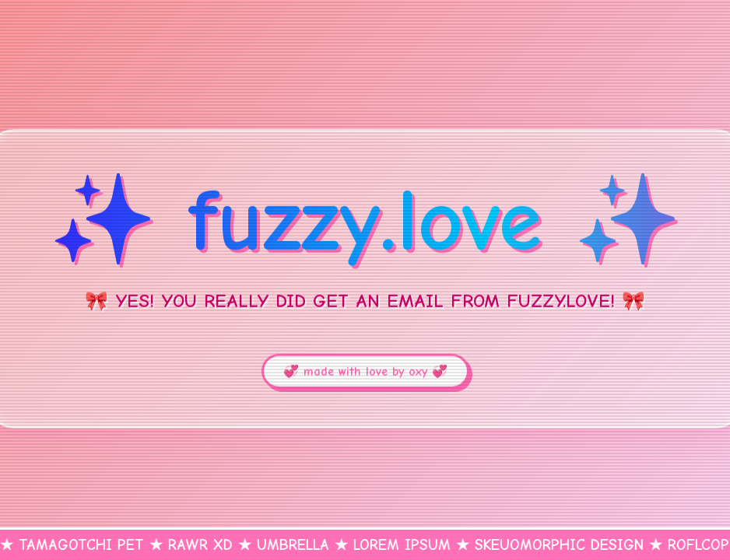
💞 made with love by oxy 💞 (365, 372)
